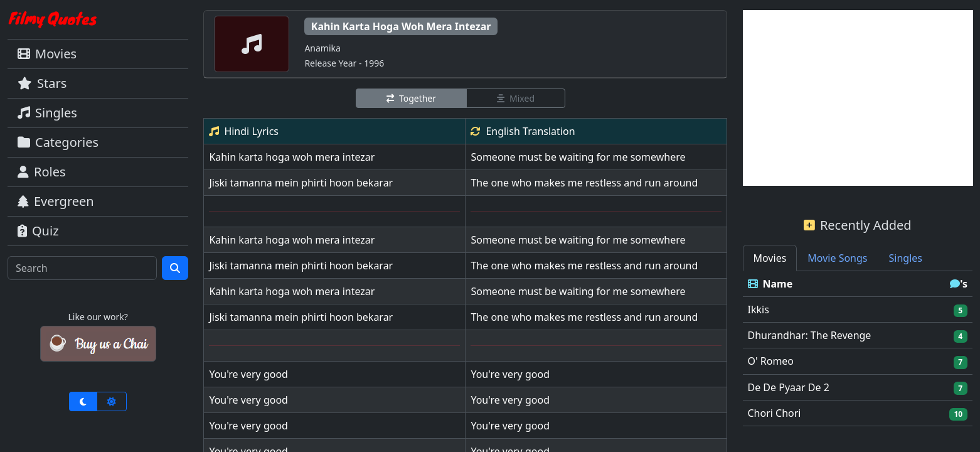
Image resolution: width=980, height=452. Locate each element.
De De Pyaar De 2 (789, 387)
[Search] (82, 268)
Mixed (516, 98)
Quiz (38, 231)
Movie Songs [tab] (837, 258)
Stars (42, 83)
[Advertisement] (858, 98)
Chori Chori (775, 413)
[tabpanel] (858, 349)
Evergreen (56, 201)
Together (411, 98)
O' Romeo (771, 361)
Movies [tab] (770, 258)
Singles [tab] (906, 258)
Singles (47, 113)
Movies (47, 54)
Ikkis (759, 309)
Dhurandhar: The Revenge (810, 335)
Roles (42, 172)
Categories (58, 142)
